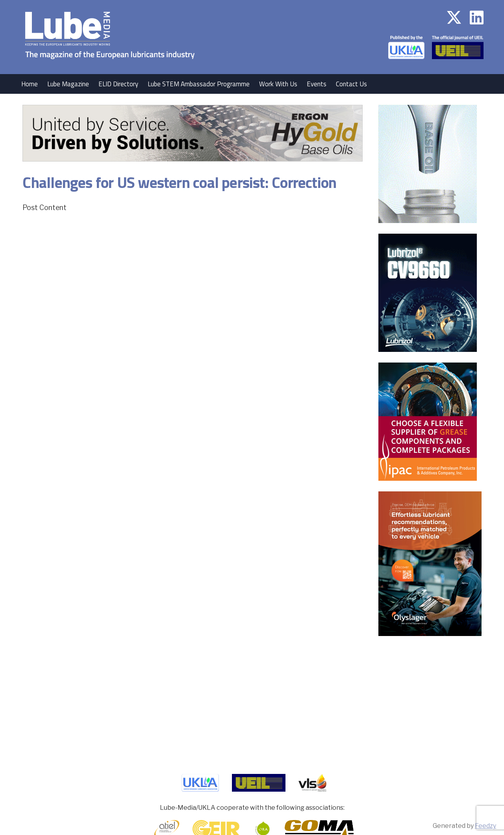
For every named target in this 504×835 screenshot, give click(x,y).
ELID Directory (118, 84)
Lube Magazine (68, 84)
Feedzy (485, 826)
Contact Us (351, 84)
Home (30, 84)
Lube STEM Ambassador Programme (199, 84)
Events (317, 84)
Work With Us (278, 84)
